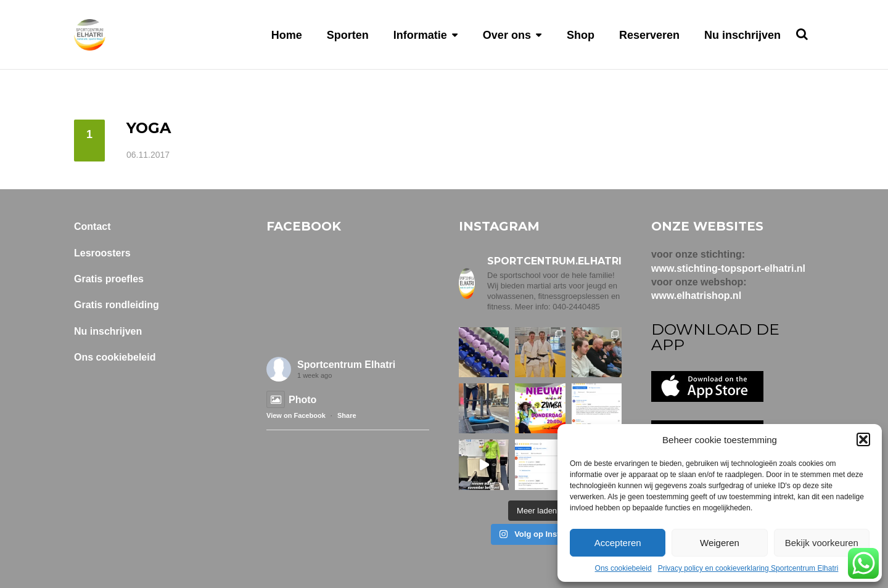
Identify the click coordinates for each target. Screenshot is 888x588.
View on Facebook (296, 415)
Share (347, 415)
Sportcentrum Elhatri (346, 365)
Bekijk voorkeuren (822, 543)
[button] (863, 439)
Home (287, 35)
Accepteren (618, 543)
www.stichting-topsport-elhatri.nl (728, 268)
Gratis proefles (109, 279)
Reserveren (649, 35)
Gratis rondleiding (117, 305)
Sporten (348, 35)
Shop (581, 35)
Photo (291, 400)
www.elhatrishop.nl (696, 296)
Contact (92, 227)
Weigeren (720, 543)
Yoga (149, 128)
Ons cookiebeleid (623, 568)
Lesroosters (102, 253)
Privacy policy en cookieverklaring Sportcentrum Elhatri (748, 568)
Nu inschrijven (742, 35)
